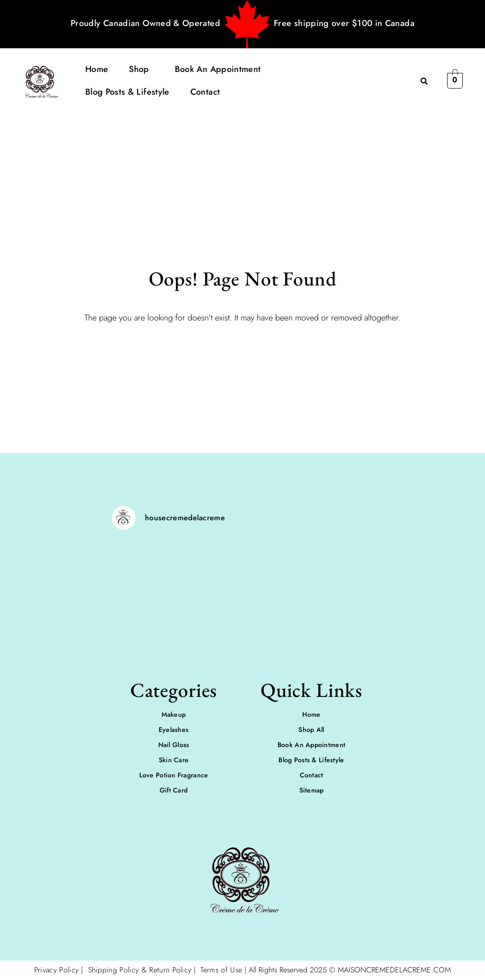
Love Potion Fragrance (174, 775)
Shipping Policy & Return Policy (138, 970)
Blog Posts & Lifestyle (127, 92)
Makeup (174, 714)
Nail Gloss (174, 745)
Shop (139, 69)
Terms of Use (221, 970)
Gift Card (174, 790)
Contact (205, 92)
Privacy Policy (56, 970)
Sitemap (312, 790)
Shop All (311, 730)
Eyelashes (174, 730)
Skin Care (174, 760)
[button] (141, 69)
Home (97, 69)
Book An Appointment (218, 69)
